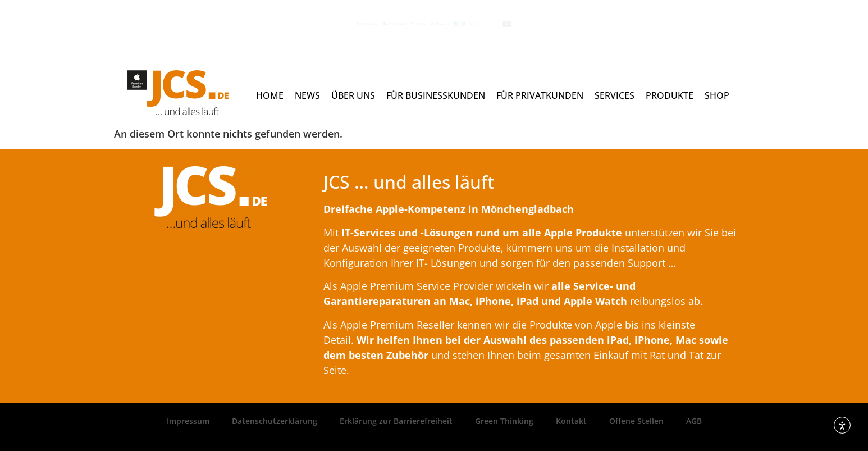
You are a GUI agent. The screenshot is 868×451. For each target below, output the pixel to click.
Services (615, 95)
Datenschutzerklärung (275, 421)
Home (270, 95)
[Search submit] (637, 24)
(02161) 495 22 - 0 (253, 23)
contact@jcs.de (330, 23)
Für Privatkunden (540, 95)
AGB (694, 421)
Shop (717, 95)
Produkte (670, 95)
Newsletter (455, 23)
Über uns (353, 95)
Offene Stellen (636, 421)
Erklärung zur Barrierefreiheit (396, 421)
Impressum (188, 421)
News (307, 95)
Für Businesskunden (436, 95)
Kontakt (571, 421)
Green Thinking (504, 421)
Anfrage (394, 23)
